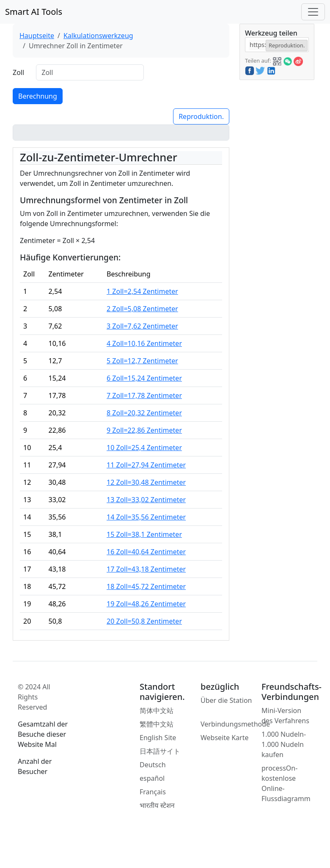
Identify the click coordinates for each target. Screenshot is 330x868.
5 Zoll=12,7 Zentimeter (142, 361)
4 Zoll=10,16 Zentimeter (144, 343)
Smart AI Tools (34, 12)
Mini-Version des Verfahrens (285, 716)
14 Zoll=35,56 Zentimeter (146, 517)
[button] (277, 60)
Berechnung (38, 96)
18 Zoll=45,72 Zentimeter (146, 586)
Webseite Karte (225, 738)
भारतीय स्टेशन (157, 805)
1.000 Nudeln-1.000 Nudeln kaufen (284, 744)
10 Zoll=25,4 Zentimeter (144, 448)
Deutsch (153, 765)
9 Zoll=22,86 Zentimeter (144, 430)
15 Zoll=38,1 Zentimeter (144, 534)
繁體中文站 (157, 724)
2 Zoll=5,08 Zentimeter (142, 309)
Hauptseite (37, 36)
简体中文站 (157, 710)
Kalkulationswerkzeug (98, 36)
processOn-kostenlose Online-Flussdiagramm (286, 783)
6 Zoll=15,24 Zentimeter (144, 378)
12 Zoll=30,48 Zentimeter (146, 482)
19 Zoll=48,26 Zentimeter (146, 604)
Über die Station (226, 700)
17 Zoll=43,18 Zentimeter (146, 569)
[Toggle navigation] (313, 12)
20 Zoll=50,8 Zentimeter (144, 621)
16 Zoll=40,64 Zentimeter (146, 552)
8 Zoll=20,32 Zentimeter (144, 413)
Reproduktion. (201, 116)
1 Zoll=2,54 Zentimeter (142, 291)
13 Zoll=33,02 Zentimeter (146, 500)
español (152, 778)
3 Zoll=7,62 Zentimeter (142, 326)
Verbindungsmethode (235, 724)
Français (153, 792)
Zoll (18, 72)
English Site (158, 738)
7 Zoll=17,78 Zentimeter (144, 395)
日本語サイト (160, 751)
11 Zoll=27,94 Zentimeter (146, 465)
